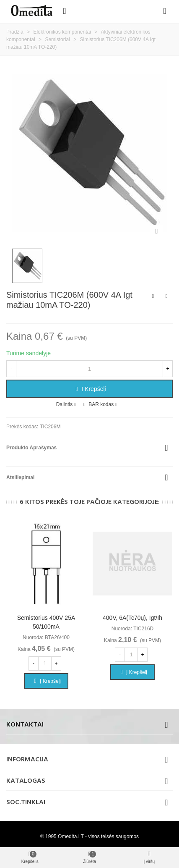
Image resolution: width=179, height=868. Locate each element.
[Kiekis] (89, 369)
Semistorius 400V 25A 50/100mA (46, 622)
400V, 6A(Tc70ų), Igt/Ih (132, 618)
